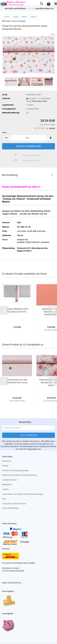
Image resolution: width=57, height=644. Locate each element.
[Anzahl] (28, 138)
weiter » (24, 17)
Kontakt (5, 466)
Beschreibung (10, 175)
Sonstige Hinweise (10, 480)
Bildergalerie (7, 485)
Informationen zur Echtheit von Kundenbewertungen (23, 494)
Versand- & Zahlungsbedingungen (16, 470)
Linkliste (5, 489)
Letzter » (34, 17)
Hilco (53, 34)
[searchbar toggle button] (42, 3)
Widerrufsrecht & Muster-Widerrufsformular (19, 475)
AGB (4, 499)
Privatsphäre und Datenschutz (14, 504)
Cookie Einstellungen (10, 508)
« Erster (6, 17)
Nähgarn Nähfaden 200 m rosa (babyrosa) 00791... (17, 310)
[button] (6, 138)
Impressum (7, 461)
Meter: (5, 133)
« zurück (15, 17)
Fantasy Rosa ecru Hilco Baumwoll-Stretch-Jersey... (17, 381)
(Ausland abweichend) (39, 101)
